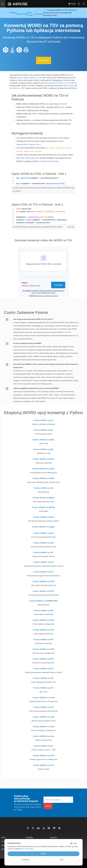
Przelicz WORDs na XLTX (44, 765)
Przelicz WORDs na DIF (44, 430)
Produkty (29, 837)
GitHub (18, 191)
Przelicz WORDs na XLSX (44, 736)
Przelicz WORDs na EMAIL (43, 440)
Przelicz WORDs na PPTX (44, 659)
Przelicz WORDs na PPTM (43, 649)
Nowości (53, 837)
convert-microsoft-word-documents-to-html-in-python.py (35, 188)
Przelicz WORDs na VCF (43, 688)
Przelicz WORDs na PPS (43, 611)
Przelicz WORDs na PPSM (43, 620)
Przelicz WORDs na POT (43, 572)
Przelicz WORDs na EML (43, 449)
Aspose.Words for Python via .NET (57, 83)
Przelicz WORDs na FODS (43, 478)
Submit (48, 806)
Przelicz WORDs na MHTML (44, 507)
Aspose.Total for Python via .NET (30, 78)
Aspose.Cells (34, 144)
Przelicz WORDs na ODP (44, 533)
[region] (43, 181)
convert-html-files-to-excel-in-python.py (28, 227)
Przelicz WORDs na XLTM (43, 756)
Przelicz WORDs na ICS (43, 488)
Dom (3, 837)
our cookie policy (28, 849)
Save (62, 107)
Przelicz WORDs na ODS (44, 543)
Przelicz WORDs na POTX (43, 591)
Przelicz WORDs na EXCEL (44, 469)
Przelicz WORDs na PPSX (43, 630)
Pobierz (43, 60)
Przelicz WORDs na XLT (43, 746)
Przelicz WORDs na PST (43, 669)
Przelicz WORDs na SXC (43, 678)
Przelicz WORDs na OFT (43, 553)
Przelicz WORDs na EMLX (43, 459)
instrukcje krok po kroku (49, 161)
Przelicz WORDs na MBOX (43, 498)
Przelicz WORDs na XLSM (43, 727)
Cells (28, 158)
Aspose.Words (22, 144)
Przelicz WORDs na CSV (43, 420)
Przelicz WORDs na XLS (43, 707)
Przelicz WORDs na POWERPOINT (43, 601)
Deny (62, 860)
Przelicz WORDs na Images (44, 527)
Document (63, 104)
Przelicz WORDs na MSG (43, 517)
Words (22, 158)
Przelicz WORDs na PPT (43, 640)
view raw (71, 188)
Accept (43, 854)
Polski (72, 4)
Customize (25, 860)
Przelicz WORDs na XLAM (43, 698)
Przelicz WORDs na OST (43, 562)
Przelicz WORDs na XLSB (43, 717)
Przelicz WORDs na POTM (44, 582)
